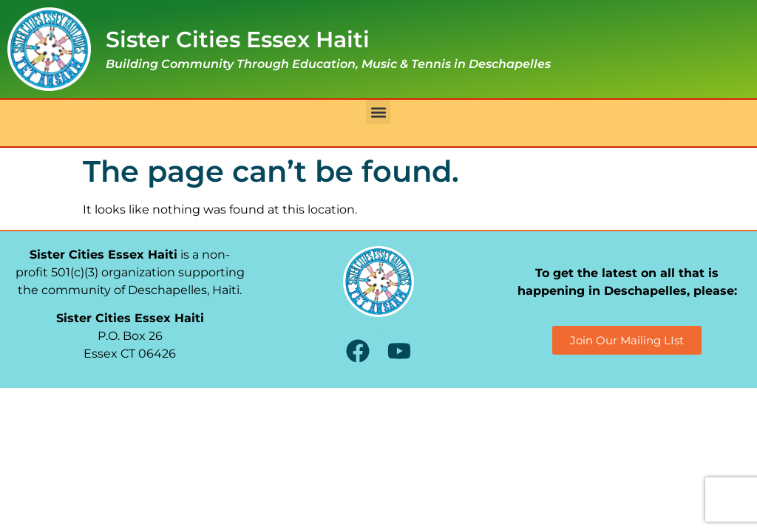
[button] (378, 112)
